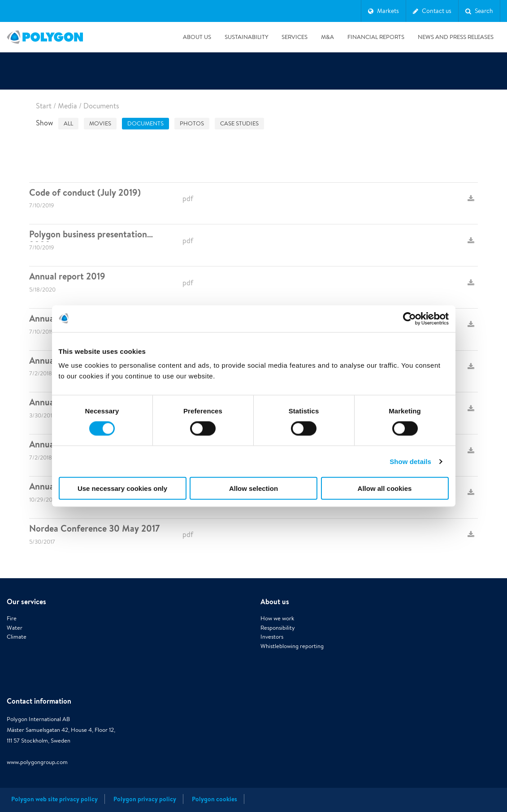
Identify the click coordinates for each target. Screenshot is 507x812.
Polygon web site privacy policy (54, 799)
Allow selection (253, 488)
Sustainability (246, 37)
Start (44, 106)
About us (197, 37)
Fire (12, 618)
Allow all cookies (385, 488)
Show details (410, 461)
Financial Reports (376, 37)
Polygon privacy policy (145, 799)
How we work (277, 618)
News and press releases (456, 37)
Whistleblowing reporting (292, 646)
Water (15, 628)
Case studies (239, 123)
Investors (272, 637)
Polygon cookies (214, 799)
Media (67, 106)
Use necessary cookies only (122, 488)
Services (295, 37)
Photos (192, 123)
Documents (145, 123)
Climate (17, 637)
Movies (100, 123)
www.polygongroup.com (37, 762)
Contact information (39, 701)
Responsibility (278, 628)
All (68, 123)
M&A (327, 37)
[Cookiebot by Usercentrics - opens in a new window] (409, 318)
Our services (26, 601)
